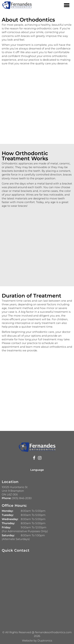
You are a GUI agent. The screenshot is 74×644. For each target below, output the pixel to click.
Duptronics (45, 641)
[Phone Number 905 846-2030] (60, 5)
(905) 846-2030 (21, 498)
